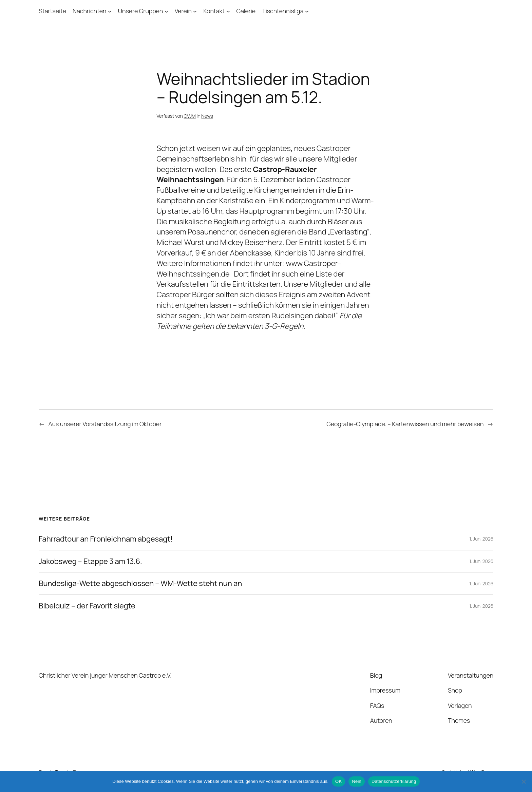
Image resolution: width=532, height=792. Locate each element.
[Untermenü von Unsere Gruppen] (166, 11)
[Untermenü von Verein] (195, 11)
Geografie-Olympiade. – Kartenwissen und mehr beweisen (405, 424)
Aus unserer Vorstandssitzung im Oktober (105, 424)
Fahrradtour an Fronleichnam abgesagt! (106, 539)
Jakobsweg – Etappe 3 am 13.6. (90, 561)
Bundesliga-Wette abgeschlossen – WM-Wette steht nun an (140, 583)
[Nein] (524, 781)
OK (338, 781)
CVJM (190, 116)
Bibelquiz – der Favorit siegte (87, 606)
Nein (357, 781)
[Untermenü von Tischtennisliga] (307, 11)
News (207, 116)
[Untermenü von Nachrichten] (110, 11)
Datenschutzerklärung (394, 781)
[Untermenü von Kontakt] (228, 11)
